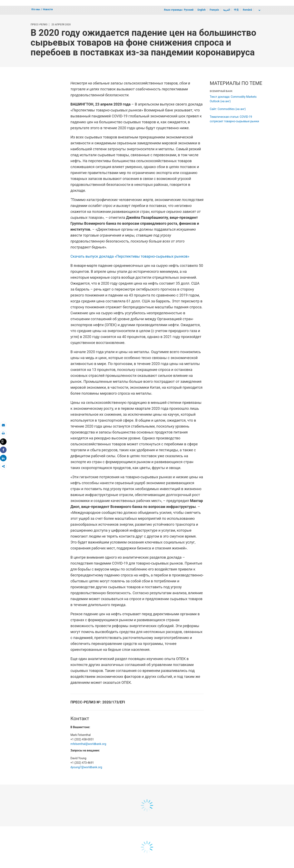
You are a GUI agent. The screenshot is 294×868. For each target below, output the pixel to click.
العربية (227, 10)
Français (214, 10)
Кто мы (36, 9)
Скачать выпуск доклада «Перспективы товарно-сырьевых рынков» (130, 256)
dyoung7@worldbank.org (86, 767)
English (202, 10)
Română (247, 10)
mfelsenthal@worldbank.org (88, 744)
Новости (48, 9)
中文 (236, 10)
